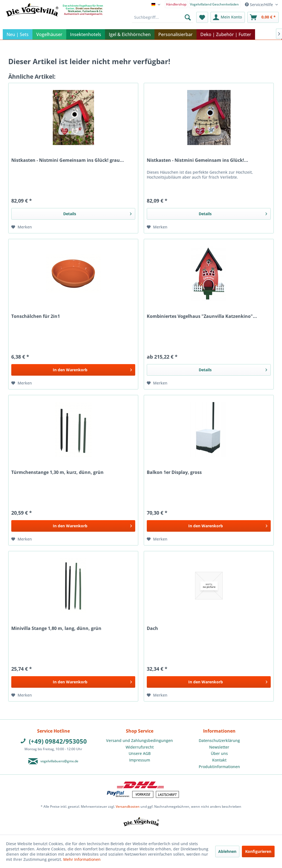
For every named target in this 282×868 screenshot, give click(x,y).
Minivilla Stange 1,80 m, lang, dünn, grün (56, 628)
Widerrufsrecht (140, 747)
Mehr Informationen (82, 859)
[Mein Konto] (228, 17)
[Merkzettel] (202, 17)
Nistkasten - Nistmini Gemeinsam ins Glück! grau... (68, 160)
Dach (152, 628)
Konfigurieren (258, 851)
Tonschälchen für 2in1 (36, 316)
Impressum (140, 760)
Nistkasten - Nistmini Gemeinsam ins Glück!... (197, 160)
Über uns (219, 753)
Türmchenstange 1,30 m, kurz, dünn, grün (57, 472)
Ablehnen (227, 851)
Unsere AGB (140, 753)
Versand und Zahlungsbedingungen (139, 740)
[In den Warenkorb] (73, 370)
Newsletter (219, 747)
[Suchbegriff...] (163, 17)
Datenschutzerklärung (219, 740)
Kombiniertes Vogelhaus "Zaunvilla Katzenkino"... (202, 316)
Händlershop (176, 4)
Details (97, 213)
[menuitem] (176, 4)
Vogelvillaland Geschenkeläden (214, 4)
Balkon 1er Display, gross (174, 472)
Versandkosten (128, 806)
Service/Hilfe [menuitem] (259, 5)
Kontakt (219, 760)
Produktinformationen (219, 767)
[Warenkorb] (263, 17)
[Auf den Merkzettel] (22, 227)
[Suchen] (188, 17)
